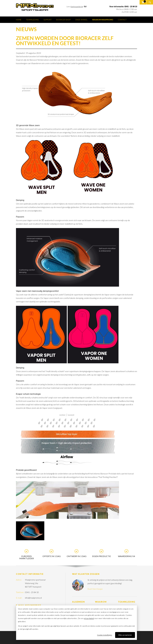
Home (19, 20)
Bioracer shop (63, 20)
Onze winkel (81, 20)
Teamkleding (32, 20)
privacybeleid (89, 618)
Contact (122, 20)
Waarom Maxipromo (103, 20)
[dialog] (76, 623)
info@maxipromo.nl (33, 598)
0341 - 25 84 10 (32, 592)
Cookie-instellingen (105, 635)
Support (48, 20)
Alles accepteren (125, 635)
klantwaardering (77, 6)
